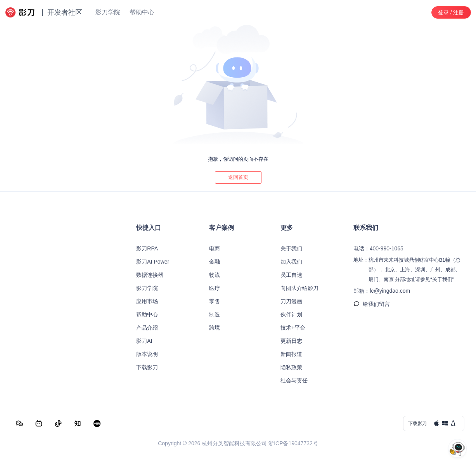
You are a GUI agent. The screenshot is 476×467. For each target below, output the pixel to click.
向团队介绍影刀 (299, 288)
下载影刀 (147, 367)
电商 (215, 248)
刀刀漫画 (291, 301)
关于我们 (291, 248)
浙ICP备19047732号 (293, 443)
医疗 (215, 288)
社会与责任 (294, 380)
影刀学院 (147, 288)
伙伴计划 (291, 314)
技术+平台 (293, 328)
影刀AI (144, 341)
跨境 (215, 328)
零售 (215, 301)
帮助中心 (147, 314)
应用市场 (147, 301)
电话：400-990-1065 (378, 248)
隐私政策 (291, 367)
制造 (215, 314)
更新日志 (291, 341)
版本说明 (147, 354)
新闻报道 (291, 354)
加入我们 (291, 262)
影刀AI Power (153, 262)
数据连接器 (150, 275)
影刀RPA (147, 248)
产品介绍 (147, 328)
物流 (215, 275)
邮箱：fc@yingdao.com (382, 291)
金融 (215, 262)
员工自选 (291, 275)
